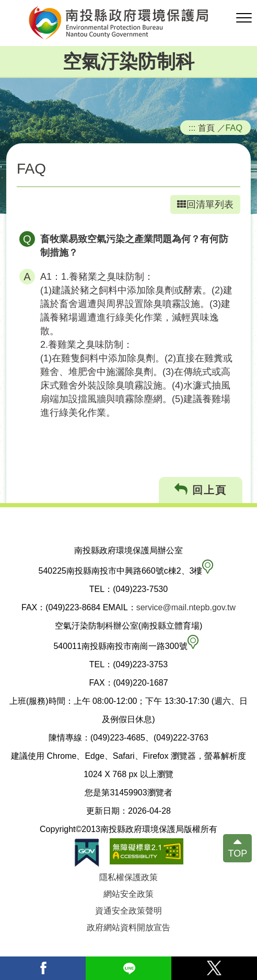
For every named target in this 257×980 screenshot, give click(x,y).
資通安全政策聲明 (128, 911)
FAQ (234, 128)
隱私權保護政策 (128, 877)
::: (192, 128)
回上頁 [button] (201, 490)
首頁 (206, 128)
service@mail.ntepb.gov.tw (186, 607)
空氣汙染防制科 (128, 61)
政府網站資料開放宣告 (128, 927)
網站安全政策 (128, 894)
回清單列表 (205, 204)
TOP (237, 853)
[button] (244, 18)
